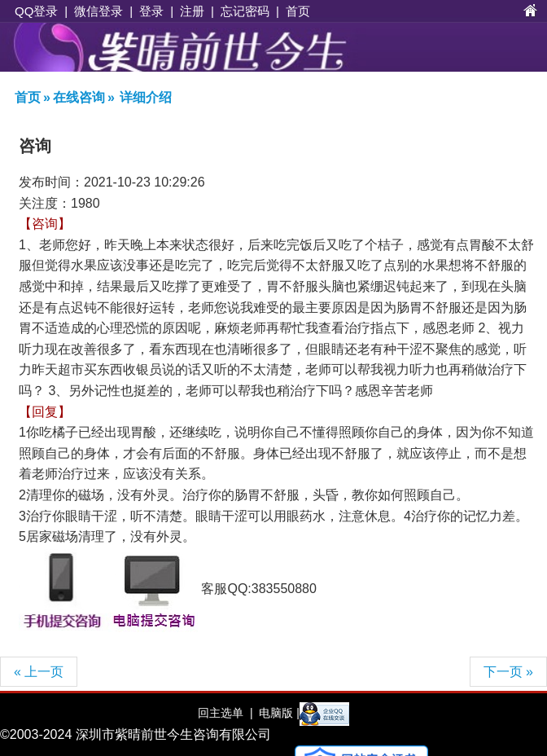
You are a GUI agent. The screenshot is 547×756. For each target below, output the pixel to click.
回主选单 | (225, 713)
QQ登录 (36, 11)
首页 (298, 11)
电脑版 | (277, 713)
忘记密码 (245, 11)
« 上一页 (39, 672)
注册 (192, 11)
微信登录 (98, 11)
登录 (151, 11)
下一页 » (508, 672)
